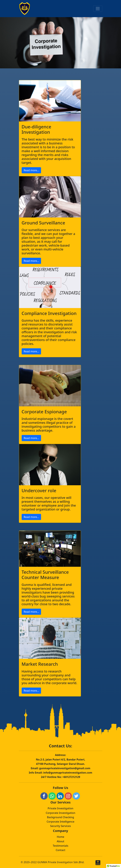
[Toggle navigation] (98, 9)
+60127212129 (71, 777)
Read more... (31, 170)
